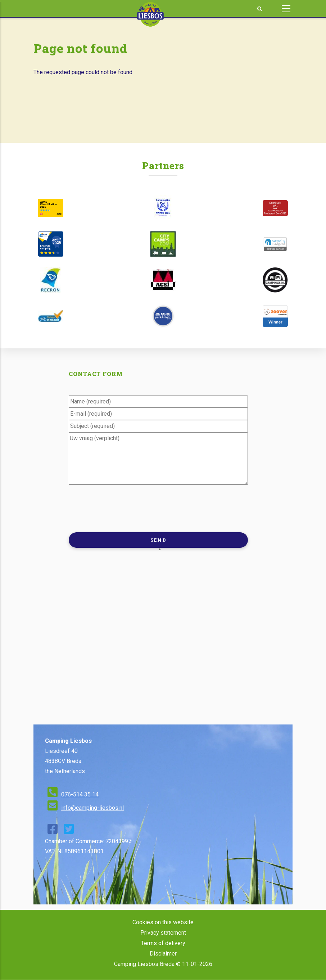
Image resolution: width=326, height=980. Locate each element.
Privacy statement (163, 933)
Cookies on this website (163, 922)
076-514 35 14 (80, 794)
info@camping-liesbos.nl (92, 808)
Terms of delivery (163, 943)
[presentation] (123, 508)
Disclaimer (163, 954)
